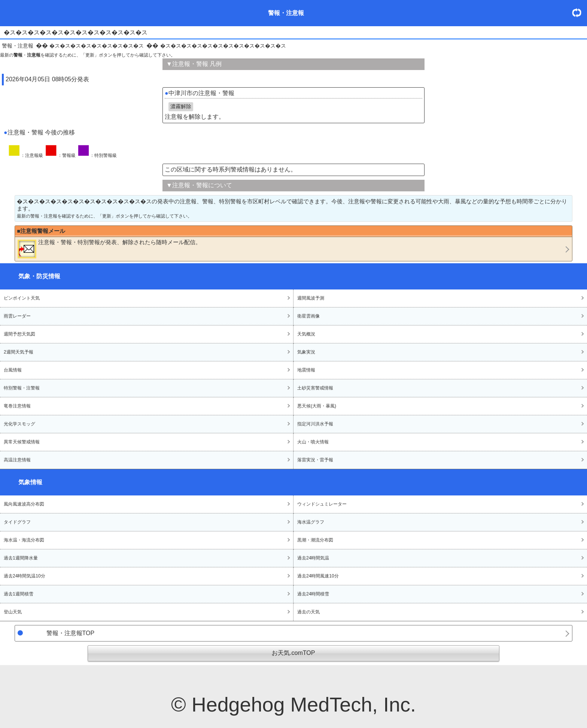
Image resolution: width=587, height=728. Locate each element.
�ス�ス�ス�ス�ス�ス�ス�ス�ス (97, 46)
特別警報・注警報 (22, 388)
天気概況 (306, 334)
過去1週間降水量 (21, 558)
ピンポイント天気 (22, 298)
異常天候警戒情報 (22, 442)
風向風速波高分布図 (24, 504)
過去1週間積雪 (19, 594)
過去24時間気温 (313, 558)
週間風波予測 (311, 298)
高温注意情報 (17, 460)
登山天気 (13, 612)
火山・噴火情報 (313, 442)
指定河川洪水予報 (315, 424)
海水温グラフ (311, 522)
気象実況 (306, 352)
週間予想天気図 (19, 334)
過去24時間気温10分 (25, 576)
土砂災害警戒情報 (315, 388)
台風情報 (13, 370)
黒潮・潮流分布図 (315, 540)
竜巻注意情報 (17, 406)
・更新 (580, 13)
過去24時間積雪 (313, 594)
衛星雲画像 (308, 316)
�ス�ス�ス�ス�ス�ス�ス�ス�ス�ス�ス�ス (223, 46)
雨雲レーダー (17, 316)
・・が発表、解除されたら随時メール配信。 (109, 249)
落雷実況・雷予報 (315, 460)
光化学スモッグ (19, 424)
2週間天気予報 (19, 352)
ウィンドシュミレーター (322, 504)
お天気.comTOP (293, 653)
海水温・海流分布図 (24, 540)
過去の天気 (308, 612)
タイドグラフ (17, 522)
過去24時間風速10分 (318, 576)
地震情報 (306, 370)
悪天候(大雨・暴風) (317, 406)
